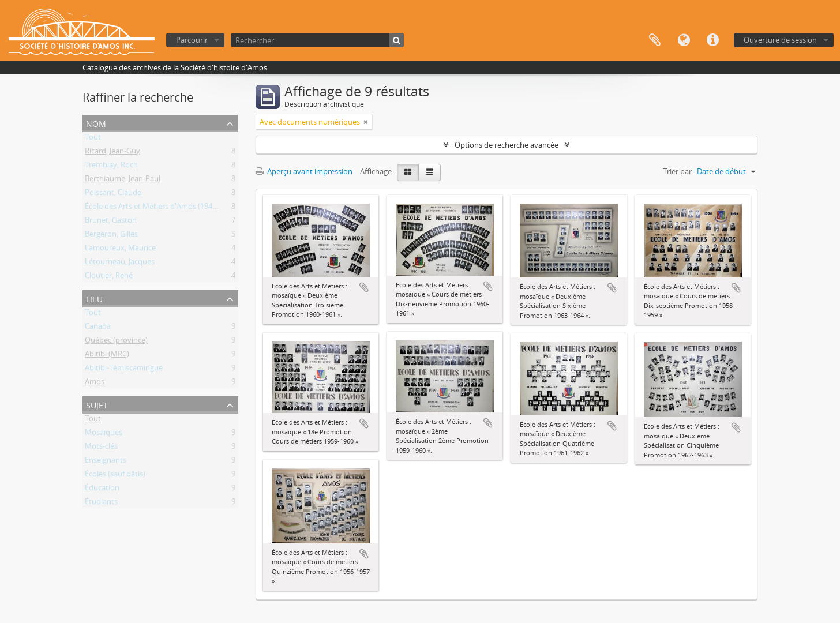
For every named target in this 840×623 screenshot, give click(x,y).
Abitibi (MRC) (107, 356)
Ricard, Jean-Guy (112, 153)
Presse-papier (655, 40)
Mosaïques (104, 434)
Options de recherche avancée (507, 145)
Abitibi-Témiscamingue (124, 370)
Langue (684, 40)
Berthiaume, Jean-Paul (123, 181)
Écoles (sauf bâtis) (115, 476)
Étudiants (101, 504)
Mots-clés (101, 448)
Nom (96, 123)
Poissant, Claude (113, 194)
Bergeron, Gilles (111, 236)
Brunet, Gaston (111, 222)
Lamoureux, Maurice (120, 250)
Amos (95, 384)
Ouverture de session (780, 40)
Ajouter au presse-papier (364, 287)
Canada (98, 328)
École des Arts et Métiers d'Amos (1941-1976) (161, 208)
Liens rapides (712, 40)
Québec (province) (116, 342)
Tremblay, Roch (111, 167)
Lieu (94, 298)
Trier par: (678, 171)
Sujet (97, 404)
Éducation (102, 490)
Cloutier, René (109, 277)
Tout (93, 139)
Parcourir (192, 40)
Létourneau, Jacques (120, 264)
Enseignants (106, 462)
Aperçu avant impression (304, 171)
